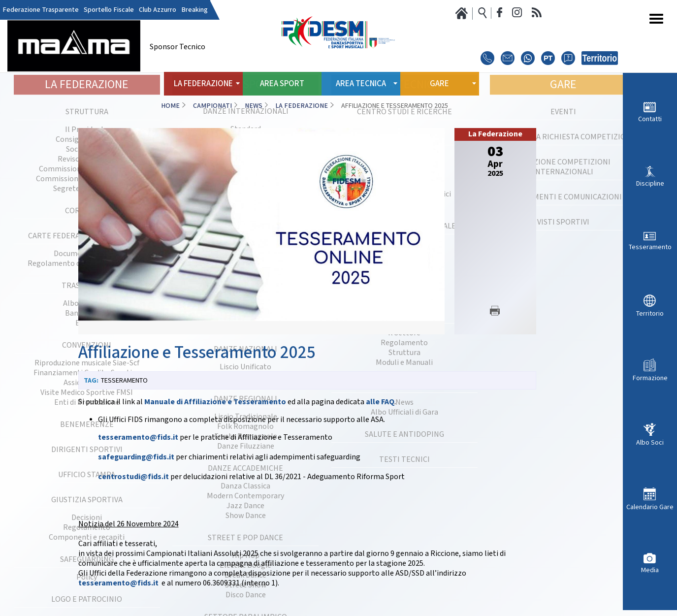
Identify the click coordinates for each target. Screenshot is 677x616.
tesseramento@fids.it (138, 438)
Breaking (194, 10)
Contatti (650, 119)
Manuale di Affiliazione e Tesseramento (215, 402)
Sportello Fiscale (109, 10)
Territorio (650, 313)
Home (170, 106)
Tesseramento (650, 247)
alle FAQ (380, 402)
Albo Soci (650, 442)
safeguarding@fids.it (136, 457)
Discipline (650, 183)
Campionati (212, 106)
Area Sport (282, 84)
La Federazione (302, 106)
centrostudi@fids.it (133, 477)
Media (650, 570)
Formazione (650, 378)
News (254, 106)
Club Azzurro (158, 10)
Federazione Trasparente (41, 10)
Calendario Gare (650, 507)
